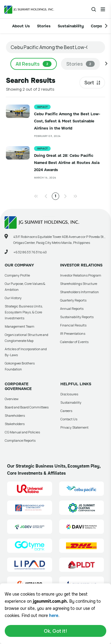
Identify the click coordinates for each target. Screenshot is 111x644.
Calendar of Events (74, 342)
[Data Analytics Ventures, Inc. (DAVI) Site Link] (82, 527)
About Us (21, 26)
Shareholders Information (79, 292)
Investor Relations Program (81, 275)
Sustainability (71, 26)
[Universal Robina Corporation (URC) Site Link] (30, 489)
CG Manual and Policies (22, 432)
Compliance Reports (20, 440)
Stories (44, 26)
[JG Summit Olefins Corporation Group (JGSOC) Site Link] (82, 508)
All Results (34, 64)
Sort (89, 83)
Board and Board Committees (27, 407)
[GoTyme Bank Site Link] (30, 546)
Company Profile (17, 275)
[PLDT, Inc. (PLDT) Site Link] (82, 565)
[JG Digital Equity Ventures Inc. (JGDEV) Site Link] (30, 527)
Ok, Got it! (55, 631)
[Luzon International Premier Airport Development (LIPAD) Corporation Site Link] (30, 565)
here (54, 615)
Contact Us (69, 419)
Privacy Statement (74, 427)
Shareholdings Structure (79, 284)
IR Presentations (73, 333)
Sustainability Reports (77, 317)
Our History (13, 298)
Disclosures (69, 394)
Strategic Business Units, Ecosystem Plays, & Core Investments (24, 312)
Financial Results (73, 325)
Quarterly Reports (73, 300)
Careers (66, 411)
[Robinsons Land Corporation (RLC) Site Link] (30, 508)
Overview (12, 399)
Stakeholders (15, 424)
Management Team (20, 326)
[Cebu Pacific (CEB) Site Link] (82, 489)
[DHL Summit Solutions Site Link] (82, 546)
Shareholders (15, 415)
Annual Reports (72, 308)
